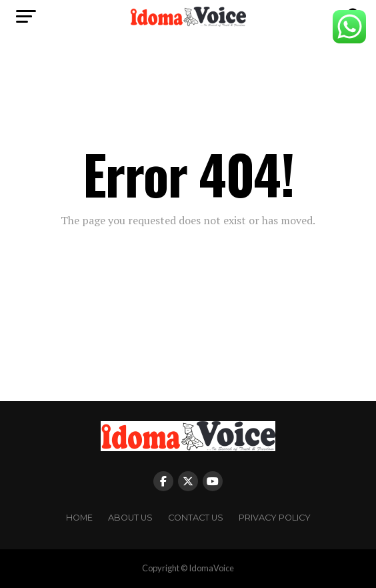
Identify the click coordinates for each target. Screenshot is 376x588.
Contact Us (196, 518)
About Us (130, 518)
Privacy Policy (275, 518)
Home (79, 518)
